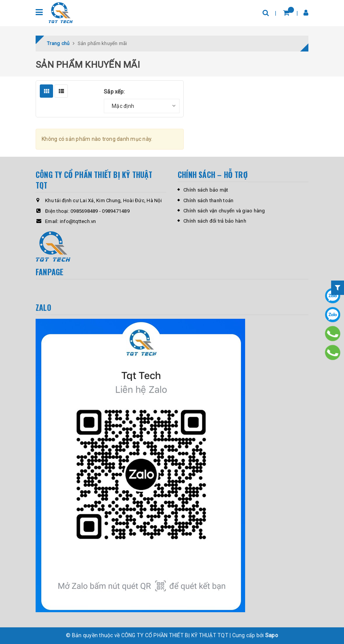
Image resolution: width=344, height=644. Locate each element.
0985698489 (84, 211)
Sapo (272, 635)
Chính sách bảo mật (206, 190)
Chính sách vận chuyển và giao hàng (224, 211)
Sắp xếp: (114, 92)
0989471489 (116, 211)
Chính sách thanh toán (208, 200)
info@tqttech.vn (78, 221)
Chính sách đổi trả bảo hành (215, 221)
